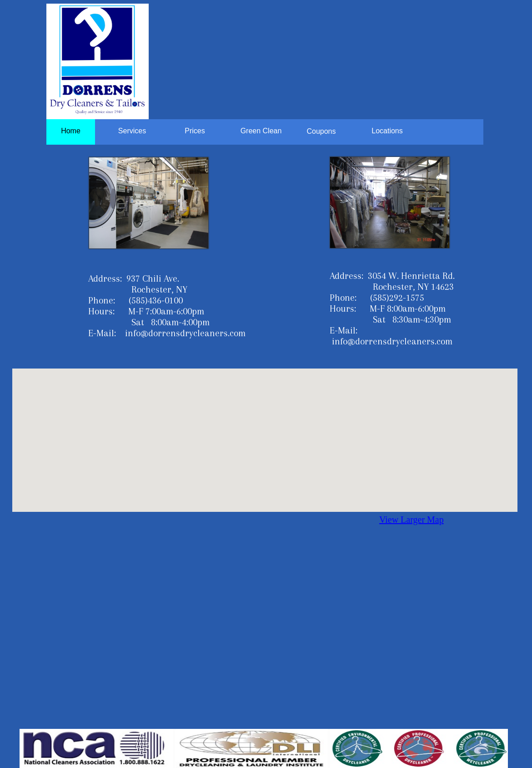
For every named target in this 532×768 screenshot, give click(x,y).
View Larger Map (412, 520)
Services (132, 131)
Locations (387, 131)
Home (71, 131)
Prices (195, 131)
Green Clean (261, 131)
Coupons (321, 131)
